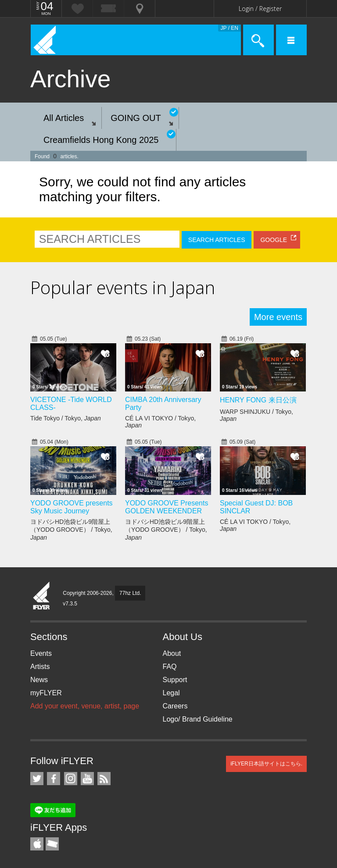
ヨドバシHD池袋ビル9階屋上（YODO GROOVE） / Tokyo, (71, 530)
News (39, 680)
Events (41, 653)
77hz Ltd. (130, 593)
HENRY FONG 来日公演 (258, 400)
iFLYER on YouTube (87, 779)
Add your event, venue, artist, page (85, 706)
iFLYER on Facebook (54, 779)
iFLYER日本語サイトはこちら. (266, 764)
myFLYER (46, 693)
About (172, 653)
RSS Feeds (104, 779)
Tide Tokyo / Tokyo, (66, 418)
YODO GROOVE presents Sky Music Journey (72, 507)
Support (175, 680)
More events (278, 317)
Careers (175, 706)
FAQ (170, 667)
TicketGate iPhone (52, 844)
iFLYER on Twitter (37, 779)
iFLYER (42, 596)
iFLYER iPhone (37, 844)
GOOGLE (274, 240)
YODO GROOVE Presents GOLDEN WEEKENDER (167, 507)
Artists (40, 667)
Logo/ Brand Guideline (198, 719)
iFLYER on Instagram (71, 779)
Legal (171, 693)
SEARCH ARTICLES (217, 240)
